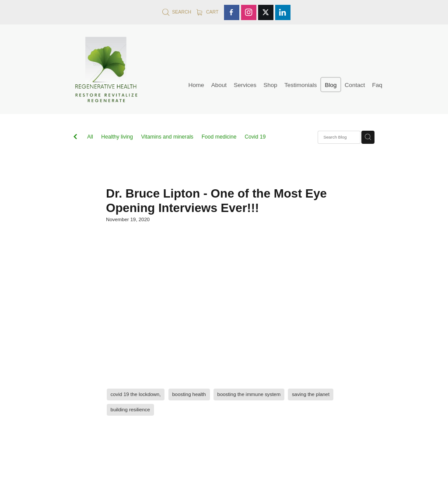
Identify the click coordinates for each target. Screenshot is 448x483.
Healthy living (117, 137)
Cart (208, 12)
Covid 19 (255, 137)
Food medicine (219, 137)
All (90, 137)
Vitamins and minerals (167, 137)
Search (177, 12)
